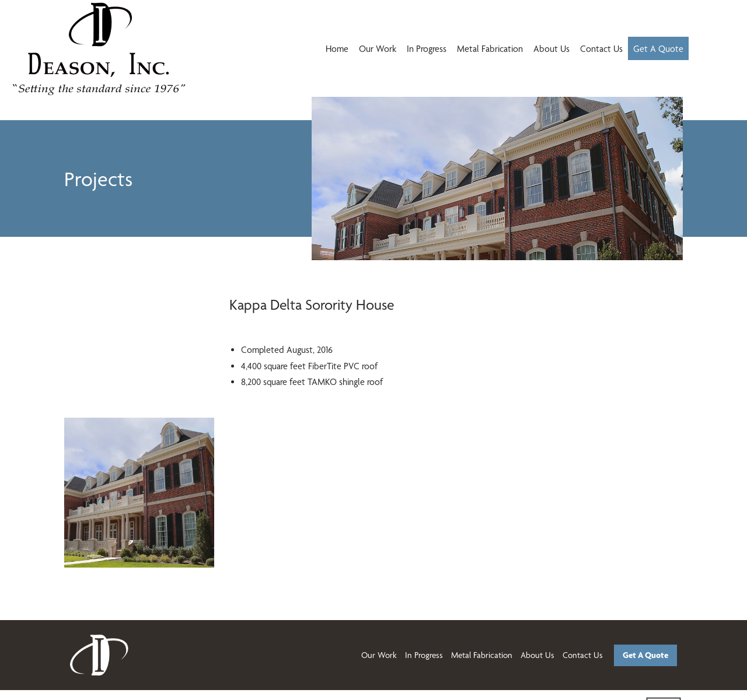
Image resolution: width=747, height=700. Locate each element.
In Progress (427, 49)
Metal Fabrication (490, 49)
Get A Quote (658, 49)
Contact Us (601, 49)
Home (337, 49)
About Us (551, 49)
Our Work (378, 49)
